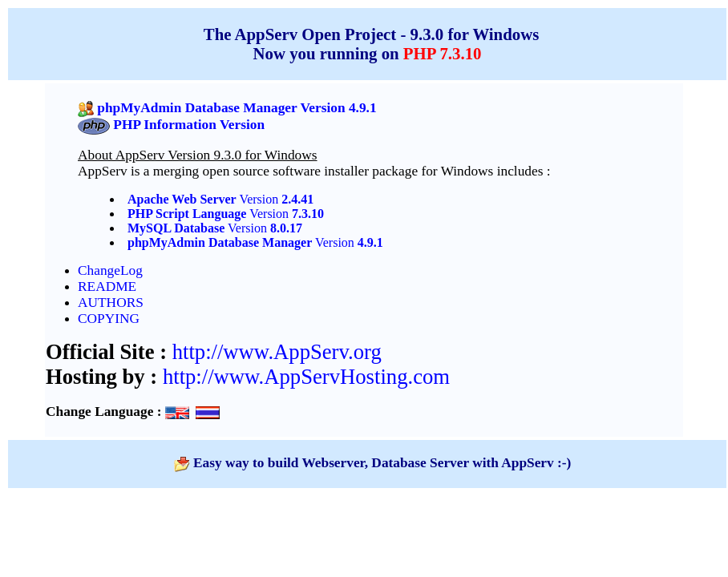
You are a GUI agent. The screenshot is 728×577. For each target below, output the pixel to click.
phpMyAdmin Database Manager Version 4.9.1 (237, 108)
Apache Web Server (182, 199)
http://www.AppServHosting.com (306, 377)
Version (275, 199)
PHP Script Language (187, 214)
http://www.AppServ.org (277, 352)
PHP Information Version (189, 125)
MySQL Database (176, 228)
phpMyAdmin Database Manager (220, 242)
